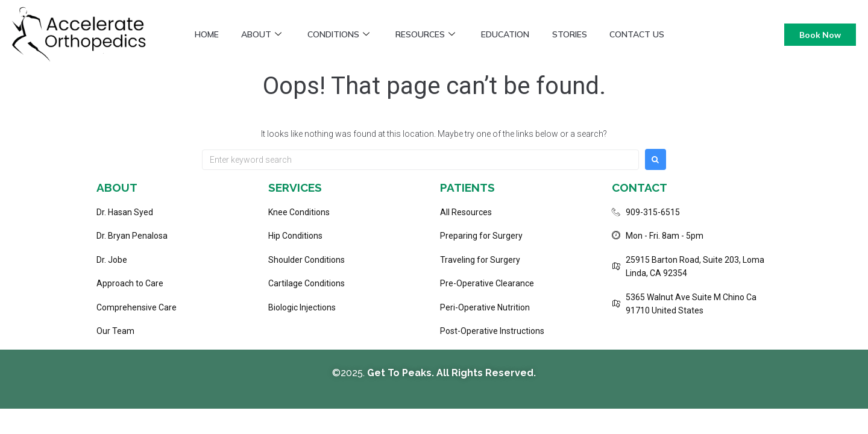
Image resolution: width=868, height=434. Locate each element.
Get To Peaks (399, 373)
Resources (431, 34)
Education (513, 34)
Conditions (343, 34)
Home (207, 34)
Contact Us (648, 34)
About (264, 34)
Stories (579, 34)
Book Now (820, 35)
